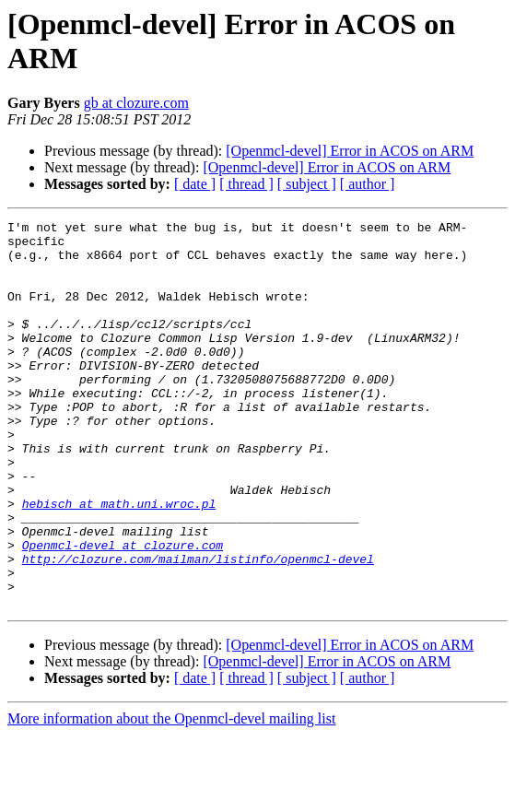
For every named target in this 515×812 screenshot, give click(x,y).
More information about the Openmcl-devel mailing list (171, 796)
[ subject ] (307, 184)
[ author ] (368, 184)
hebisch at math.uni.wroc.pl (119, 561)
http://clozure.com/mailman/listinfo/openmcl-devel (198, 628)
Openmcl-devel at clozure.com (123, 611)
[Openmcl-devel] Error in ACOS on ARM (350, 151)
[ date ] (195, 184)
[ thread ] (246, 184)
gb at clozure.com (136, 103)
